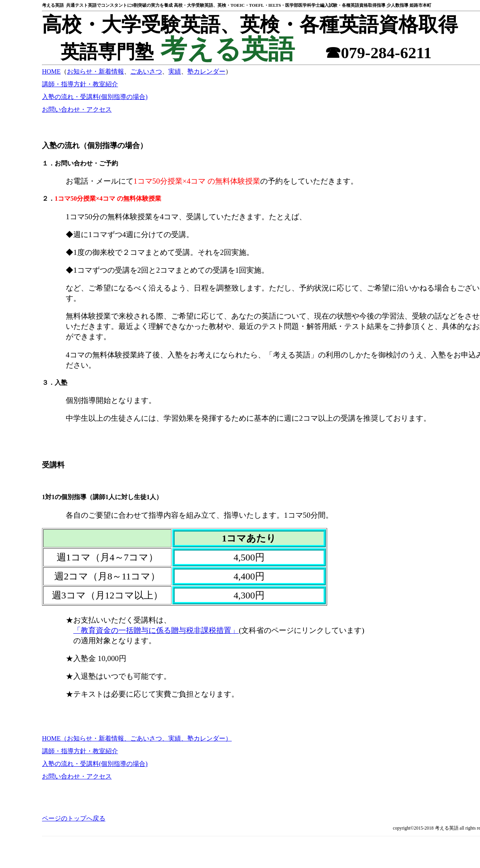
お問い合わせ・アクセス (77, 109)
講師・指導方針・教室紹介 (80, 84)
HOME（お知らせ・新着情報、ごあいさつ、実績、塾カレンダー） (137, 738)
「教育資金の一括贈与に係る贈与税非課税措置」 (156, 630)
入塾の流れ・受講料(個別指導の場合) (95, 97)
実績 (175, 71)
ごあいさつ (146, 71)
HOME (51, 71)
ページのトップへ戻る (74, 818)
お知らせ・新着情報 (95, 71)
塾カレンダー (206, 71)
